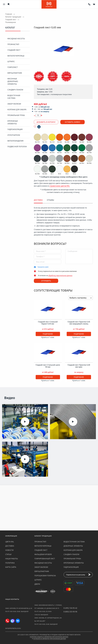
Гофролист (13, 67)
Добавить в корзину (46, 122)
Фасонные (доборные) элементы (13, 81)
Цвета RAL (10, 542)
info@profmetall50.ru (13, 628)
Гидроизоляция (15, 129)
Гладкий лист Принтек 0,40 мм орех (79, 366)
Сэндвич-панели (15, 90)
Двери (37, 584)
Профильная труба (16, 115)
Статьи (8, 554)
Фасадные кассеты (16, 39)
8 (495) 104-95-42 (70, 608)
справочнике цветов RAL (60, 186)
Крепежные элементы (13, 122)
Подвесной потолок (17, 147)
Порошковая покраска (45, 576)
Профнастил (13, 44)
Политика (10, 563)
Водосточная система (14, 97)
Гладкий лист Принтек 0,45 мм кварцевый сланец (79, 323)
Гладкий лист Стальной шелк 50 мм (48, 366)
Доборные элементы (73, 546)
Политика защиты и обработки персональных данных (49, 637)
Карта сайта (11, 567)
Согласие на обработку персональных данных (50, 639)
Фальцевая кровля (43, 554)
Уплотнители (14, 135)
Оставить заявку (72, 122)
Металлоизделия (15, 141)
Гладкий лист (14, 50)
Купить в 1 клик (48, 337)
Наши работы (12, 559)
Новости (9, 550)
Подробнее (48, 334)
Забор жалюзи (14, 104)
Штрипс (11, 62)
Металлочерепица (16, 56)
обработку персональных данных (60, 275)
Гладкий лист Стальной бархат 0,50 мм (48, 323)
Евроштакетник (15, 73)
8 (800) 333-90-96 (70, 612)
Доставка (10, 546)
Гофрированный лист (45, 559)
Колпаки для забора (17, 110)
